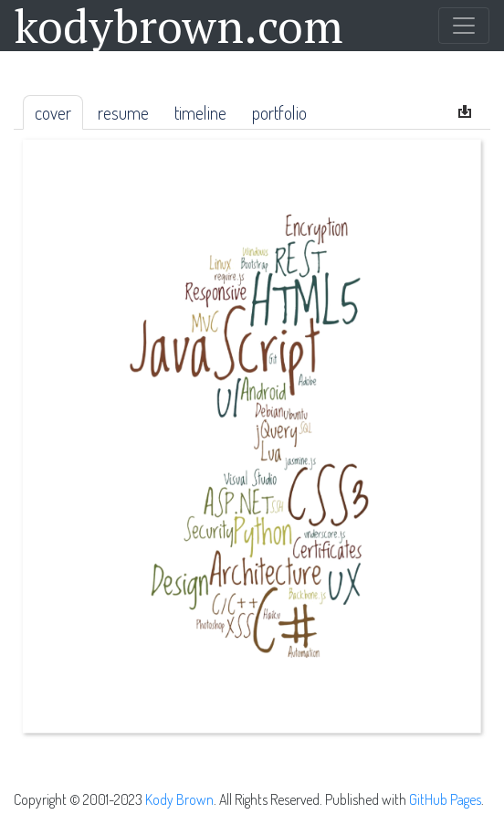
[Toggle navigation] (464, 26)
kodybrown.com (179, 26)
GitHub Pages (445, 799)
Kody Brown (179, 799)
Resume (123, 112)
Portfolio (279, 112)
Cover (53, 112)
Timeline (200, 112)
